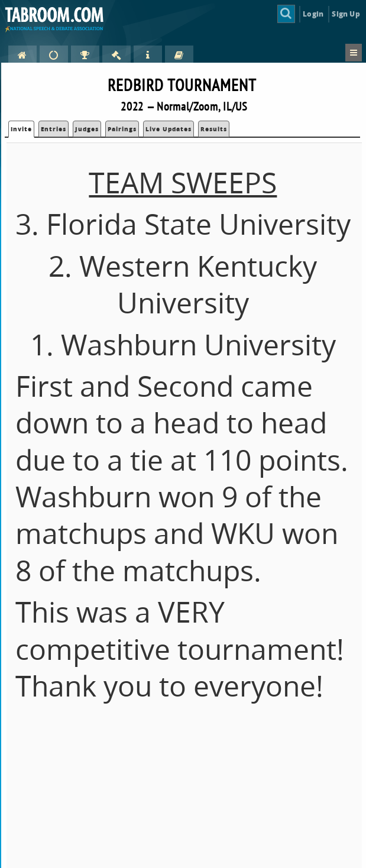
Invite (21, 129)
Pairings (122, 129)
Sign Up (346, 14)
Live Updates (169, 129)
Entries (54, 129)
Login (313, 14)
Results (214, 129)
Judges (87, 129)
